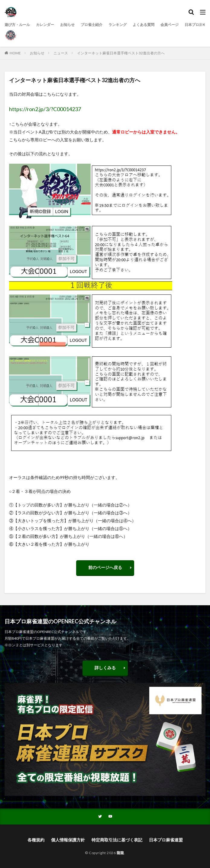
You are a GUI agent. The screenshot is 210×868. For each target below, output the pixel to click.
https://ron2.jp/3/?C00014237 (45, 109)
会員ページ (170, 25)
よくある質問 (144, 25)
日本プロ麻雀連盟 (166, 840)
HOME (15, 53)
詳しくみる (105, 668)
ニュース (61, 53)
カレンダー (45, 25)
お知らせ (67, 25)
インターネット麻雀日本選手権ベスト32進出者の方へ (121, 53)
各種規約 (36, 840)
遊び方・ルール (17, 25)
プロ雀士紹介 (92, 25)
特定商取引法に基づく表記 (117, 840)
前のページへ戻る (105, 567)
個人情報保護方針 (68, 840)
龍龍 (120, 853)
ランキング (118, 25)
